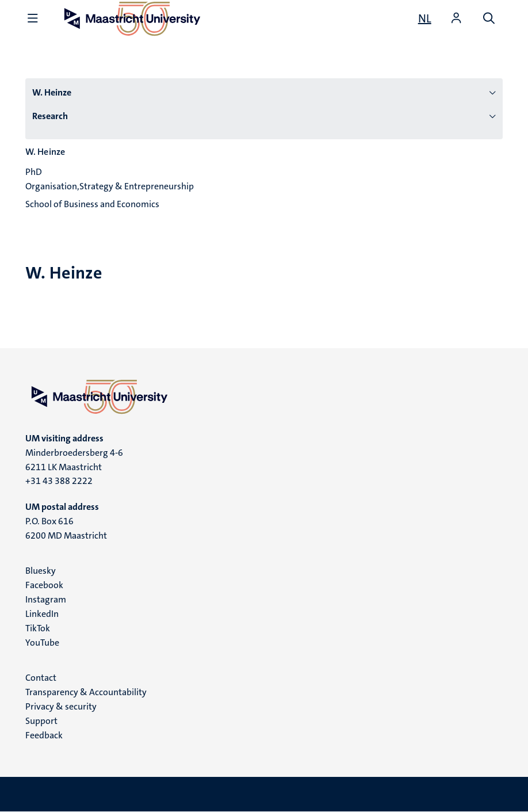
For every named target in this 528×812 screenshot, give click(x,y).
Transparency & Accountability (86, 692)
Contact (41, 678)
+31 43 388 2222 (59, 481)
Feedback (44, 735)
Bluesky (41, 571)
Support (41, 721)
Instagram (46, 599)
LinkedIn (42, 614)
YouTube (42, 643)
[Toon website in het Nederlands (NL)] (425, 18)
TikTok (38, 628)
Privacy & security (61, 706)
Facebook (44, 585)
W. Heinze (52, 92)
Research (50, 116)
